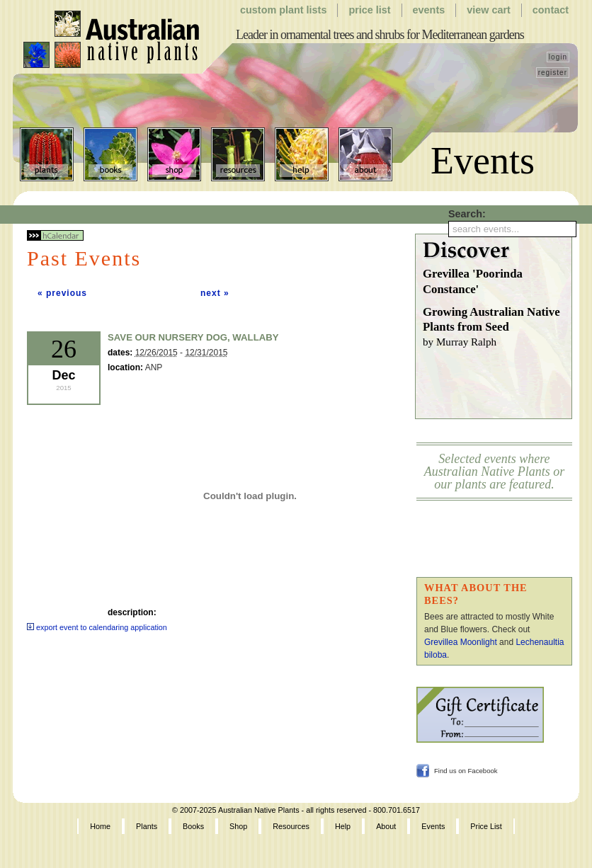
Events (429, 10)
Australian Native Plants (112, 40)
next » (215, 293)
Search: (467, 214)
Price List (369, 10)
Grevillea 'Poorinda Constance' (473, 281)
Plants (47, 154)
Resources (238, 154)
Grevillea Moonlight (461, 642)
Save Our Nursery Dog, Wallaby (193, 337)
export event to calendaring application (97, 627)
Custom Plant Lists (283, 10)
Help (302, 154)
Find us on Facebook (466, 771)
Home (100, 826)
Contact (551, 10)
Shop (174, 154)
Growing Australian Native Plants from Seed (497, 328)
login (558, 57)
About (365, 154)
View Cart (489, 10)
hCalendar (55, 235)
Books (110, 154)
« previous (62, 293)
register (553, 73)
